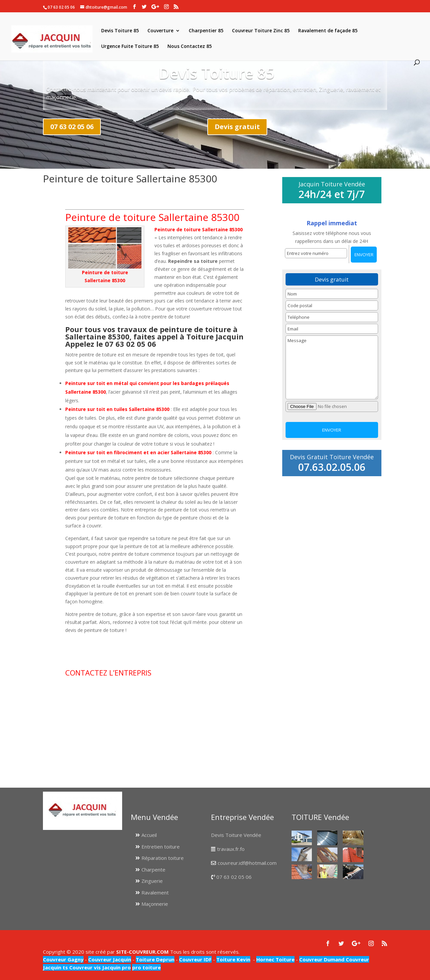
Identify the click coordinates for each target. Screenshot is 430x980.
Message (332, 367)
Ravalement (155, 892)
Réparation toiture (163, 858)
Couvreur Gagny (63, 959)
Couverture (160, 31)
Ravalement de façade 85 (328, 31)
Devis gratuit (237, 127)
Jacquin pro (116, 967)
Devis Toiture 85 (120, 31)
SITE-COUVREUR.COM (142, 952)
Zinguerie (152, 881)
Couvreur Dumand (322, 959)
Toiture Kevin (233, 959)
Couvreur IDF (195, 959)
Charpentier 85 (206, 31)
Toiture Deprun (155, 959)
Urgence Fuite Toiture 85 (130, 47)
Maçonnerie (155, 904)
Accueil (149, 835)
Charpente (153, 870)
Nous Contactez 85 (190, 47)
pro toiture (146, 967)
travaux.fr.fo (231, 849)
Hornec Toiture (275, 959)
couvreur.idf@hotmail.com (247, 863)
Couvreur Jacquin (110, 959)
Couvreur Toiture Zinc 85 (261, 31)
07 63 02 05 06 (72, 127)
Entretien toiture (161, 847)
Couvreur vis (84, 967)
